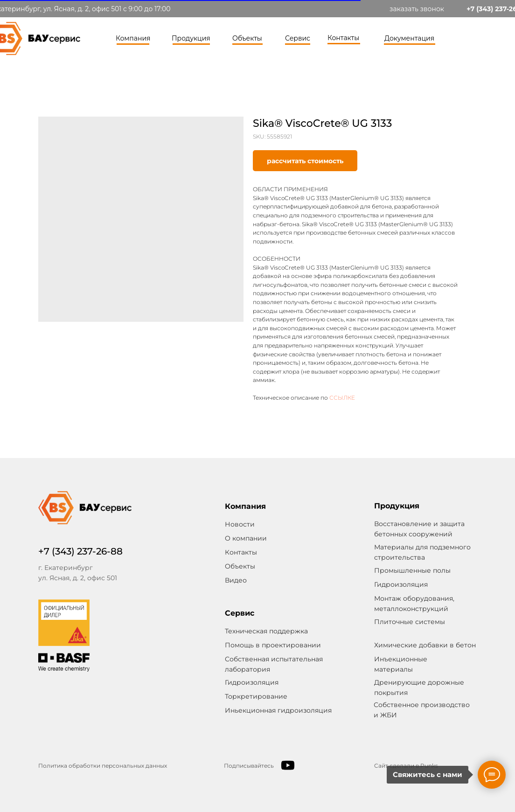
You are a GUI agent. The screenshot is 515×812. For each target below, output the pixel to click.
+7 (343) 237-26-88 (80, 551)
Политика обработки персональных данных (103, 766)
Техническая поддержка (266, 631)
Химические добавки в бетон (425, 645)
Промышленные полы (412, 570)
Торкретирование (256, 696)
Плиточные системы (410, 622)
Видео (236, 580)
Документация (409, 38)
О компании (246, 538)
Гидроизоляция (252, 682)
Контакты (343, 38)
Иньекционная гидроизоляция (278, 710)
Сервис (298, 38)
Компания (133, 38)
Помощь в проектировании (273, 645)
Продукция (191, 38)
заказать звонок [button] (417, 9)
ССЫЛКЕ (342, 398)
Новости (240, 524)
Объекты (247, 38)
